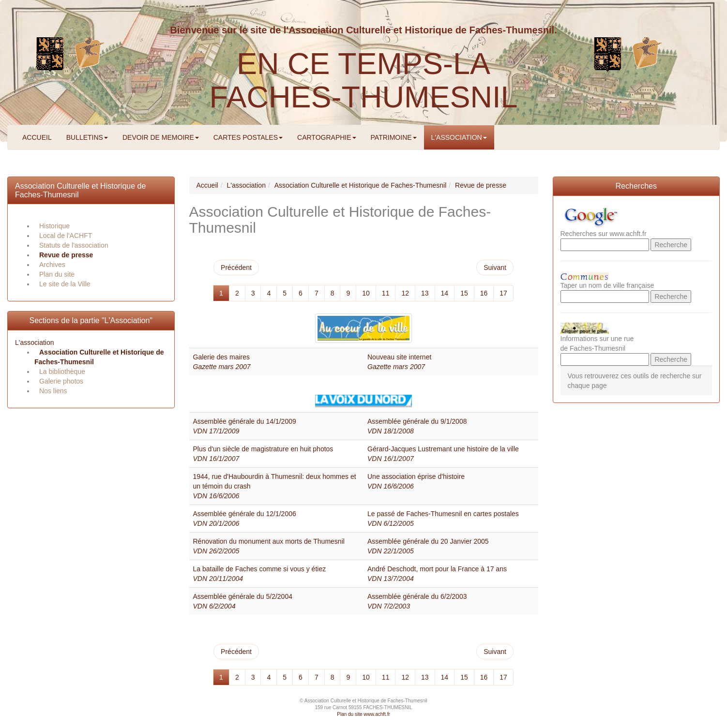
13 (425, 293)
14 (445, 293)
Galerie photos (61, 381)
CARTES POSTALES (248, 137)
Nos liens (53, 391)
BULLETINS (87, 137)
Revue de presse (66, 255)
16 (484, 293)
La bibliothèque (62, 371)
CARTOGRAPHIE (327, 137)
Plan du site (57, 274)
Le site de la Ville (65, 284)
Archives (52, 265)
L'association (35, 342)
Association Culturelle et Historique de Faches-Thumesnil (361, 185)
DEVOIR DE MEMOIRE (161, 137)
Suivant (495, 267)
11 (386, 293)
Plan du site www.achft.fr (363, 714)
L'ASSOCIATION (459, 137)
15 (464, 293)
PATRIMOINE (394, 137)
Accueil (207, 185)
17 (503, 293)
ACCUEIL (37, 137)
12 (405, 293)
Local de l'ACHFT (66, 236)
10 (366, 293)
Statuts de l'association (74, 245)
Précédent (236, 267)
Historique (54, 226)
